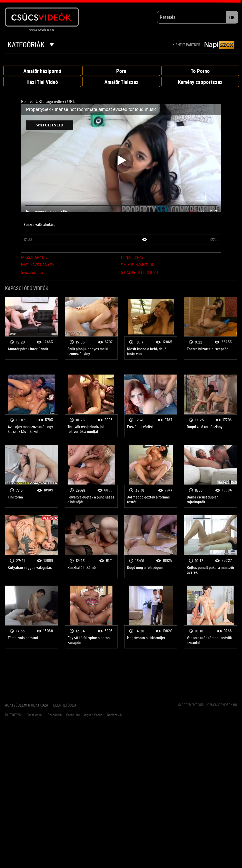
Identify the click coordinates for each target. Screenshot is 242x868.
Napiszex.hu (115, 715)
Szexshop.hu (32, 273)
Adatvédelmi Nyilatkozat (27, 705)
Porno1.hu (73, 715)
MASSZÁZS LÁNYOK (38, 265)
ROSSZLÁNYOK (34, 258)
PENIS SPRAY (132, 258)
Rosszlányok (35, 715)
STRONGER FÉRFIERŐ (139, 273)
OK (232, 18)
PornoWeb (55, 715)
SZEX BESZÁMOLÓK (138, 265)
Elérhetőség (65, 705)
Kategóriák (31, 45)
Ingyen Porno (93, 715)
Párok (31, 328)
